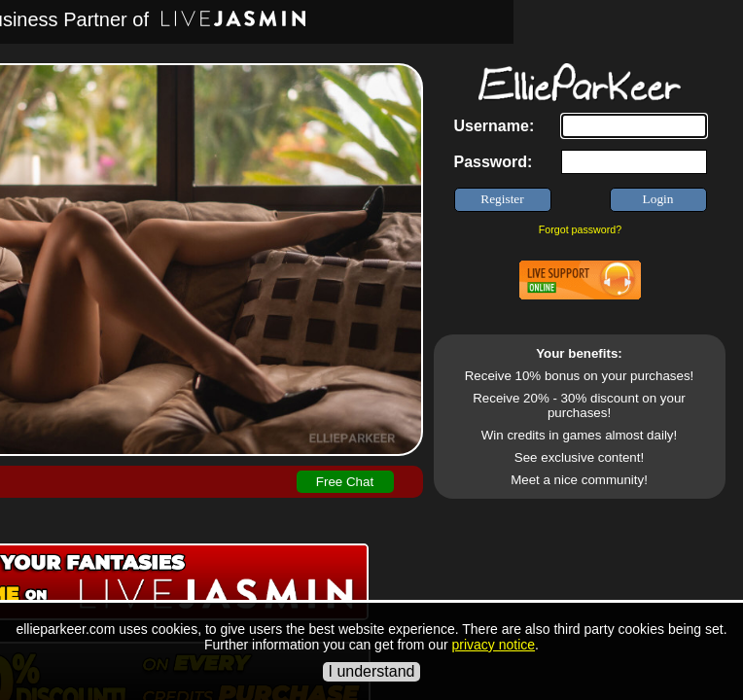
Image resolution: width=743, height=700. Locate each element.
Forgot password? (580, 229)
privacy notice (493, 645)
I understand (372, 671)
